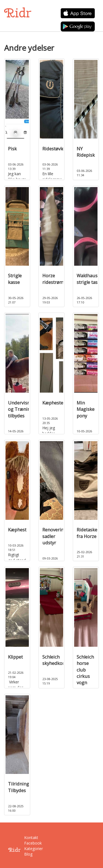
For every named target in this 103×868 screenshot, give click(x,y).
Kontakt (28, 838)
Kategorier (28, 849)
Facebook (28, 843)
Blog (28, 854)
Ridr (18, 13)
